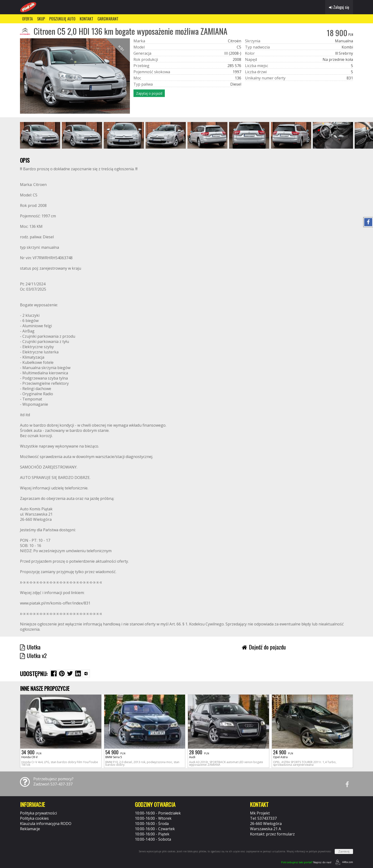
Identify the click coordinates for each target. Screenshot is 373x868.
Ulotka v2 (33, 655)
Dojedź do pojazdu (264, 647)
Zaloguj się (339, 7)
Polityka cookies (34, 818)
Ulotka (30, 647)
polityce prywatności (320, 851)
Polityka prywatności (38, 813)
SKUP (41, 19)
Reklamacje (30, 829)
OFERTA (27, 19)
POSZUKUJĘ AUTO (62, 19)
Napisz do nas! (306, 862)
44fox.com (343, 862)
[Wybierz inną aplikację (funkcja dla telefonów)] (86, 673)
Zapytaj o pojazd (149, 93)
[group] (40, 135)
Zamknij (344, 851)
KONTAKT (86, 19)
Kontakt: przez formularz (272, 834)
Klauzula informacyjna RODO (46, 824)
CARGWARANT (108, 19)
